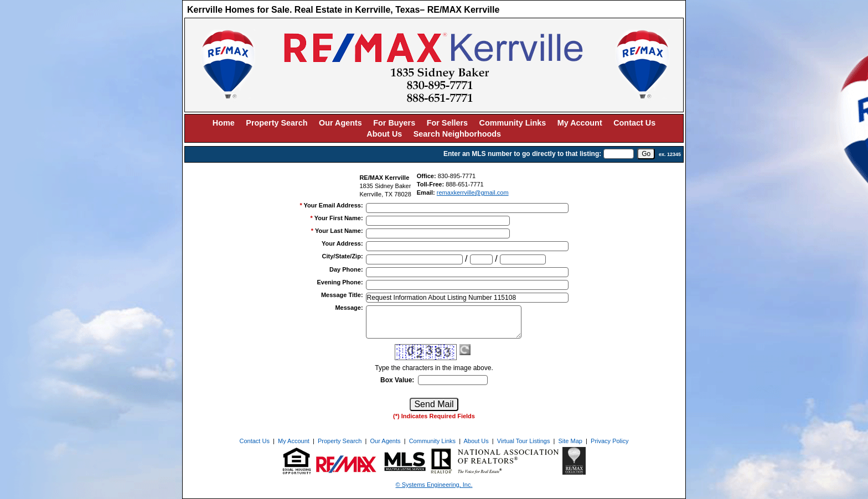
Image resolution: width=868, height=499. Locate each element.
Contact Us (634, 123)
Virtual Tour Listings (524, 441)
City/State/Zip (343, 256)
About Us (384, 134)
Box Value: (397, 380)
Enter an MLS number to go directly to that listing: (522, 154)
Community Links (513, 123)
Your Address (342, 243)
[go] (646, 154)
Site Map (570, 441)
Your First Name (339, 218)
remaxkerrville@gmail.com (473, 193)
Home (224, 123)
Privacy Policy (609, 441)
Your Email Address (334, 205)
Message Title (342, 295)
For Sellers (447, 123)
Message (349, 308)
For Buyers (394, 123)
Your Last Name (339, 231)
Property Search (277, 123)
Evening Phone (340, 282)
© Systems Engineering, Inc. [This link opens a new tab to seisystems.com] (434, 485)
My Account (580, 123)
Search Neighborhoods (457, 134)
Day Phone (346, 269)
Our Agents (340, 123)
